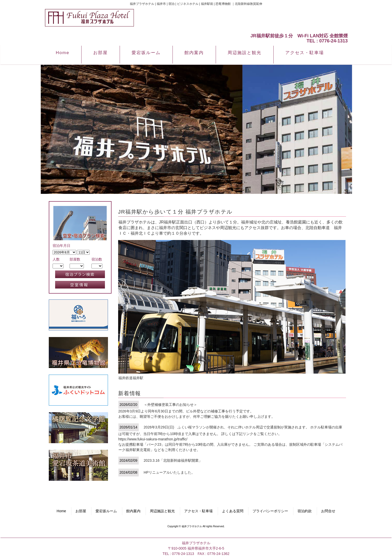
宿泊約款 (305, 511)
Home (61, 511)
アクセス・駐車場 (198, 511)
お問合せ (328, 511)
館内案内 (133, 511)
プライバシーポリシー (270, 511)
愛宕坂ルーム (106, 511)
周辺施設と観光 (162, 511)
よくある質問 (233, 511)
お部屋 (81, 511)
